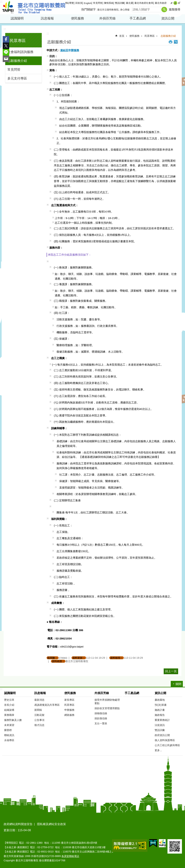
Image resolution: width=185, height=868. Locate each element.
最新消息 (39, 700)
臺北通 (129, 3)
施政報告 (160, 715)
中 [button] (175, 3)
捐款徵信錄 (101, 718)
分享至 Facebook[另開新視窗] (6, 39)
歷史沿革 (9, 700)
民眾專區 (18, 41)
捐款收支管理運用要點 (107, 708)
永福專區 (9, 740)
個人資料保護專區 (165, 740)
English (88, 3)
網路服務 (69, 715)
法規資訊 (160, 725)
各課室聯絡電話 (70, 856)
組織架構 (9, 710)
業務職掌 (9, 715)
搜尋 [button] (164, 10)
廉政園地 (160, 700)
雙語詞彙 (120, 3)
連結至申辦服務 (70, 50)
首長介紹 (9, 705)
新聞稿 (38, 710)
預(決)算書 (161, 705)
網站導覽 (69, 3)
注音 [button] (176, 42)
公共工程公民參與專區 (167, 745)
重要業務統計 (162, 720)
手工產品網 (138, 18)
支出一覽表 (101, 723)
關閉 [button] (178, 684)
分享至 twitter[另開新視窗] (6, 46)
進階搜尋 (175, 9)
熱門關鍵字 (89, 9)
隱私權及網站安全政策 (51, 824)
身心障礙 (125, 10)
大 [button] (179, 3)
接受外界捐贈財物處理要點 (107, 702)
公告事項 (39, 720)
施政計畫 (160, 710)
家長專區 (69, 700)
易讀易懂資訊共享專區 (47, 705)
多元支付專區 (17, 78)
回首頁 (79, 3)
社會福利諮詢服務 (20, 52)
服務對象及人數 (13, 720)
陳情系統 (109, 3)
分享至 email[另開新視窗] (6, 59)
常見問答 (98, 3)
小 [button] (172, 3)
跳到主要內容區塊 (2, 2)
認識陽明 (17, 18)
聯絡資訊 (9, 735)
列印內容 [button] (171, 42)
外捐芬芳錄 (107, 18)
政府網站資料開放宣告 (18, 824)
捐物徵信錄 (101, 713)
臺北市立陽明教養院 (34, 7)
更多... (158, 750)
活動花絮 (39, 715)
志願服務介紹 (17, 61)
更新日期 (9, 830)
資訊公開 (168, 18)
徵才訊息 (39, 725)
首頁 (122, 36)
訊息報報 (47, 18)
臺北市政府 (161, 3)
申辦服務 (69, 710)
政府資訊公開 (162, 735)
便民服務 (78, 18)
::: (1, 2)
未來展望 (9, 725)
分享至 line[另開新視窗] (6, 52)
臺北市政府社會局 (144, 3)
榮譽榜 (8, 730)
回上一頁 (171, 671)
